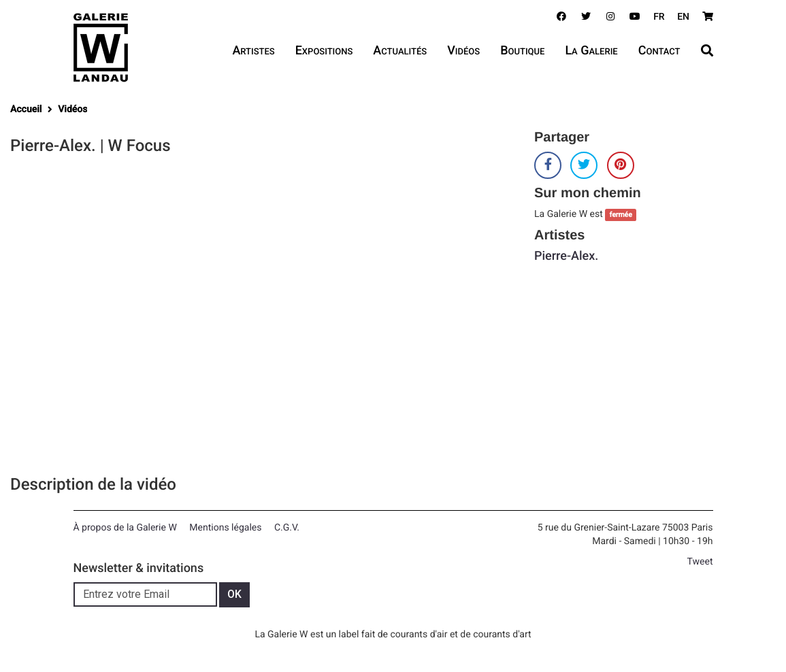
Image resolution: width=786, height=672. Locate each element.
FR (659, 17)
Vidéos (463, 51)
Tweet (700, 562)
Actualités (400, 51)
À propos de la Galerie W (125, 528)
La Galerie (591, 51)
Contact (659, 51)
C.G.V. (287, 528)
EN (683, 17)
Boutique (522, 51)
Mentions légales (225, 528)
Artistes (253, 51)
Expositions (324, 51)
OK (234, 594)
